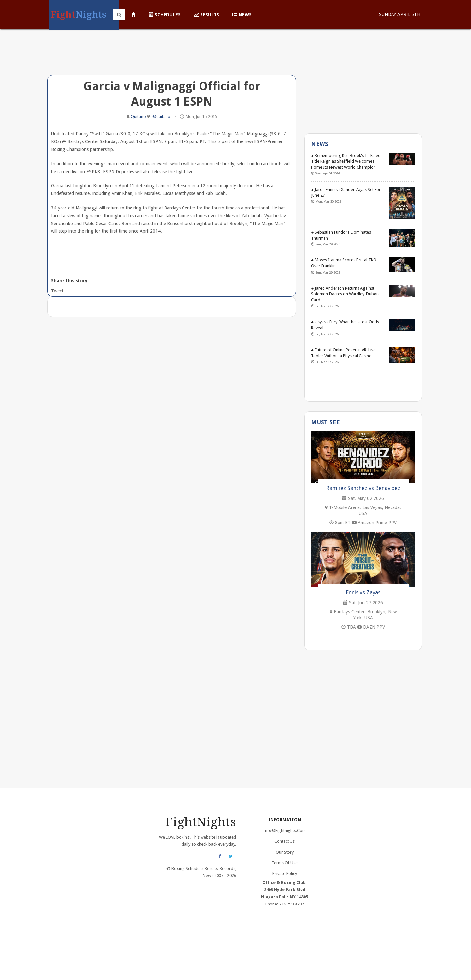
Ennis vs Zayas (363, 592)
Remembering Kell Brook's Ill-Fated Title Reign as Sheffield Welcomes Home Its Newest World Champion (346, 161)
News (242, 15)
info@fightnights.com (285, 831)
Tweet (57, 291)
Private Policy (285, 874)
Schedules (165, 15)
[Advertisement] (172, 57)
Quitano (139, 116)
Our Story (285, 852)
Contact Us (285, 841)
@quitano (161, 116)
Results (206, 15)
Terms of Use (285, 863)
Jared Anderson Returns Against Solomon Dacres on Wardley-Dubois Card (345, 294)
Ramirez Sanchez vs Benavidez (363, 488)
